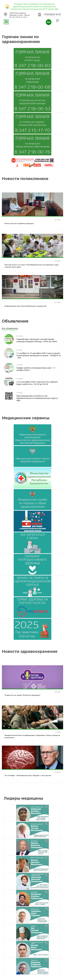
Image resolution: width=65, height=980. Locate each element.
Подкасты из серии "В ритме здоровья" (23, 695)
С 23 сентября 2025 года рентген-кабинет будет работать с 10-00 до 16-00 (37, 383)
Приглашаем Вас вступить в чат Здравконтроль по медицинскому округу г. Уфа (38, 398)
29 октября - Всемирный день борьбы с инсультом (28, 775)
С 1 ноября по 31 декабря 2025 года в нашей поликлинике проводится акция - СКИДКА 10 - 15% (39, 356)
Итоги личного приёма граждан (19, 223)
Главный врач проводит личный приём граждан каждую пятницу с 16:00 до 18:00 (37, 340)
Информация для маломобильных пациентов (25, 306)
